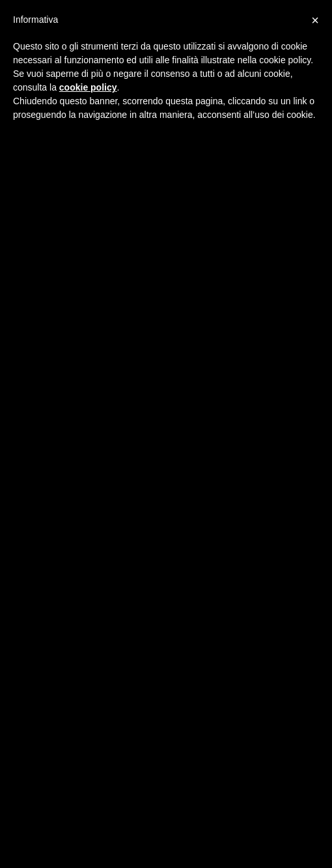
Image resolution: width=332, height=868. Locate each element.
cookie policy (88, 87)
